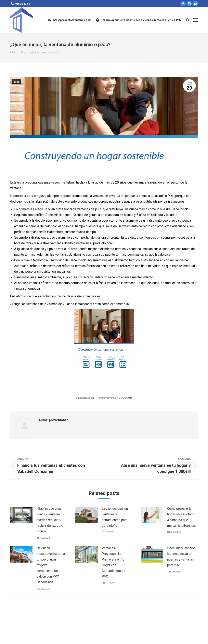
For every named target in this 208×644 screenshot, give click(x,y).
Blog (17, 82)
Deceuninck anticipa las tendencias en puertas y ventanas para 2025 (181, 557)
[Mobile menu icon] (195, 20)
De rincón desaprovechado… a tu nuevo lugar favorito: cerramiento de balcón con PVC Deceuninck (51, 565)
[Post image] (21, 515)
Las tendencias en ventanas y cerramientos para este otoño (115, 517)
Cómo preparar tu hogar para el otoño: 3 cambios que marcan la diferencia (181, 517)
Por (106, 398)
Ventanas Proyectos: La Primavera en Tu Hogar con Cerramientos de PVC (114, 562)
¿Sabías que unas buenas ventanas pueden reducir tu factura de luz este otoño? (50, 520)
